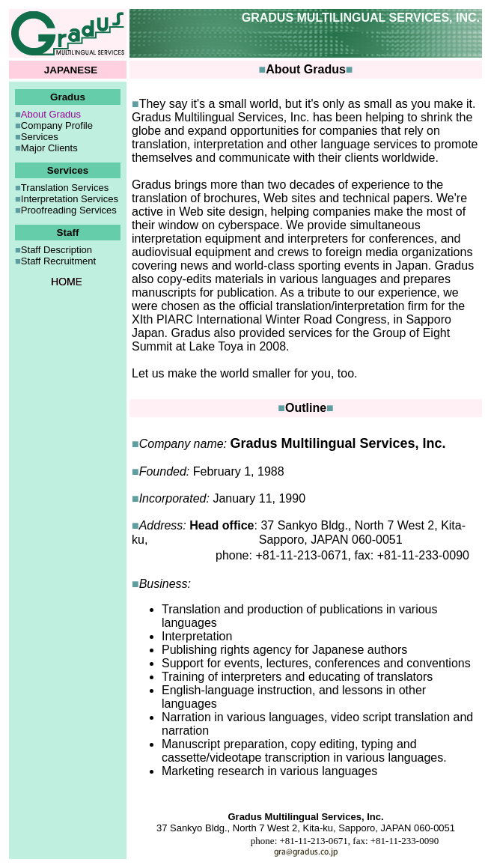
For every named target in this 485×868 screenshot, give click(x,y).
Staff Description (57, 250)
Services (40, 137)
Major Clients (49, 148)
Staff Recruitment (58, 261)
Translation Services (65, 188)
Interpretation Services (70, 199)
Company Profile (57, 125)
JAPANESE (71, 70)
